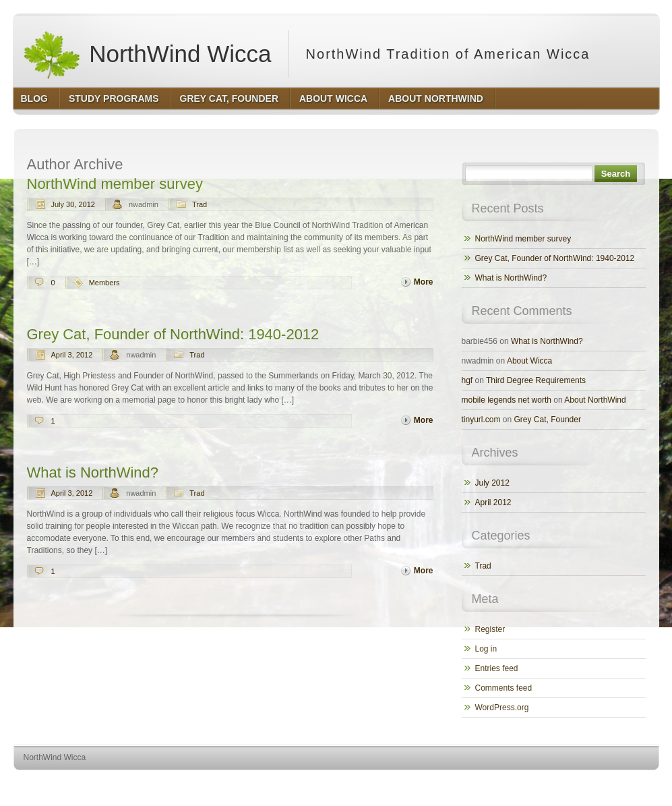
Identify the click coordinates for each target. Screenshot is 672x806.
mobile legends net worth (507, 400)
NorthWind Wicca (147, 54)
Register (490, 629)
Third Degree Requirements (536, 380)
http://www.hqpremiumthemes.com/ (606, 783)
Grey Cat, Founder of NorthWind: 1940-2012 (173, 334)
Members (104, 283)
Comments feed (504, 688)
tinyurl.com (481, 420)
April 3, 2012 (72, 355)
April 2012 (493, 502)
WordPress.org (502, 708)
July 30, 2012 (73, 204)
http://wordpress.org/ (508, 783)
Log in (486, 649)
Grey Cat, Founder (548, 420)
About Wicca (529, 361)
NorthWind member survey (115, 184)
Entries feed (497, 668)
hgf (467, 380)
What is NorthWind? (93, 472)
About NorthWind (595, 400)
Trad (200, 204)
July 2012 (492, 483)
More (424, 282)
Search (616, 174)
